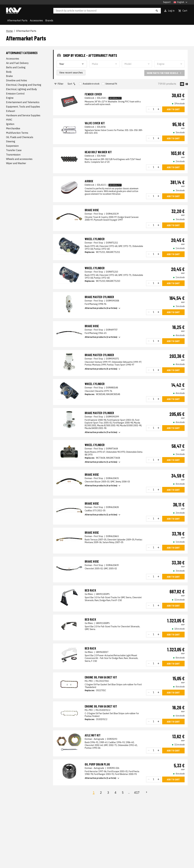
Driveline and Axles (17, 80)
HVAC (9, 120)
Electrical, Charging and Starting (24, 85)
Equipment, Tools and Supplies (23, 107)
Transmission (13, 155)
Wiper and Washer (16, 163)
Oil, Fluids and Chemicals (20, 137)
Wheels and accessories (19, 159)
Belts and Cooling (16, 67)
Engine (10, 98)
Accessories (36, 20)
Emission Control (15, 94)
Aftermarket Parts (17, 20)
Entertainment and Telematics (23, 102)
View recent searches (71, 73)
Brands (49, 20)
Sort (72, 84)
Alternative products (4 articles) (103, 308)
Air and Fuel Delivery (17, 63)
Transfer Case (14, 150)
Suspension (12, 146)
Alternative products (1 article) (102, 778)
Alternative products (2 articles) (103, 337)
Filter (59, 84)
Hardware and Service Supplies (23, 115)
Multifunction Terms (17, 133)
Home (9, 31)
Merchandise (13, 128)
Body (9, 72)
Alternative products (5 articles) (103, 369)
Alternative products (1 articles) (103, 462)
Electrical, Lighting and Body (22, 89)
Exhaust (11, 111)
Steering (11, 141)
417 (137, 793)
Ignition (10, 124)
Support (167, 2)
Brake (9, 76)
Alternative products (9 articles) (103, 432)
